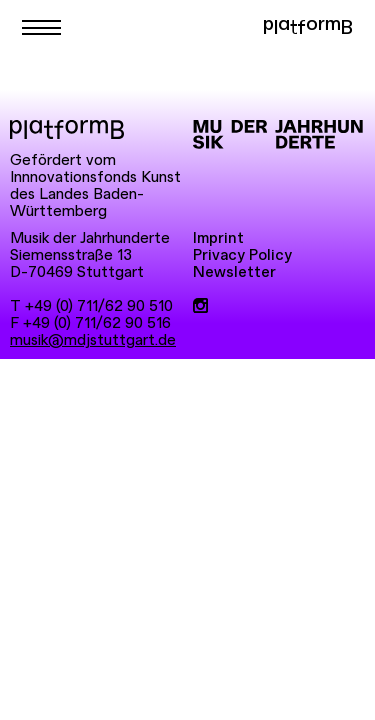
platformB (307, 27)
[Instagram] (200, 306)
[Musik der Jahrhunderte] (278, 135)
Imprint (218, 238)
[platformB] (67, 129)
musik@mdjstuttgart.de (93, 340)
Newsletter (234, 272)
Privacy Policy (242, 255)
